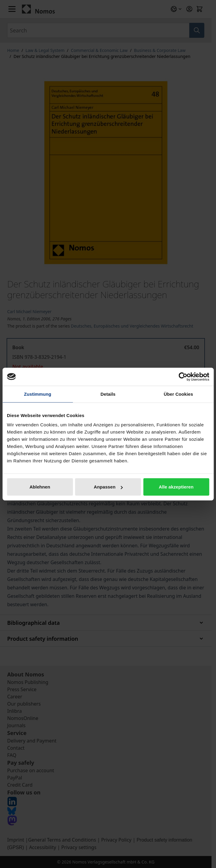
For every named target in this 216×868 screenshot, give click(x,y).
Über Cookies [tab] (179, 394)
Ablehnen (40, 487)
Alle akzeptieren (176, 487)
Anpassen (108, 487)
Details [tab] (108, 394)
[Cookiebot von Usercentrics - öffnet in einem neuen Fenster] (183, 377)
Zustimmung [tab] (38, 394)
